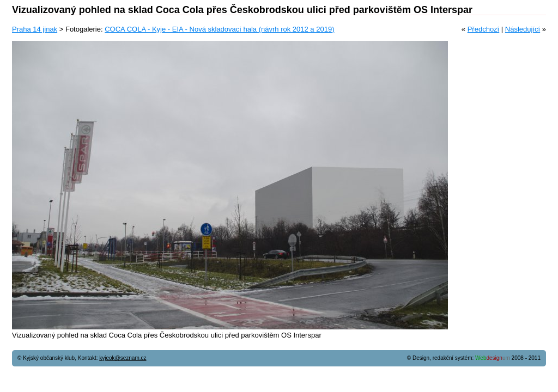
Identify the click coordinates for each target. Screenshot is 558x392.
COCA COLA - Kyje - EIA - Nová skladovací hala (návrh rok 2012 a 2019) (219, 29)
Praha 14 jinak (35, 29)
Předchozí (484, 29)
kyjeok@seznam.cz (123, 358)
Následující (523, 29)
